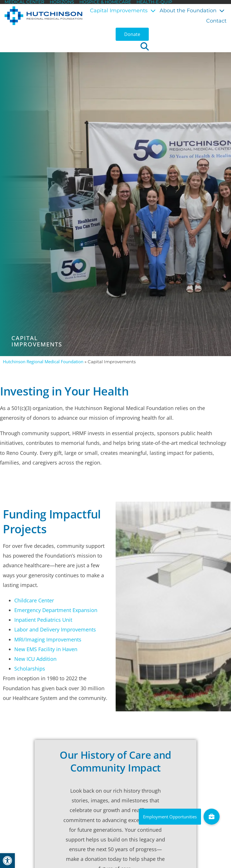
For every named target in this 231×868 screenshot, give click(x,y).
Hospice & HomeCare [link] (105, 2)
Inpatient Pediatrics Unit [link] (44, 620)
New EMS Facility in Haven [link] (46, 649)
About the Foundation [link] (192, 11)
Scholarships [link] (30, 669)
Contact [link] (216, 21)
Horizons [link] (62, 2)
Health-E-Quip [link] (154, 2)
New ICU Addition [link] (35, 659)
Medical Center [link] (24, 2)
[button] (145, 46)
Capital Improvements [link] (123, 11)
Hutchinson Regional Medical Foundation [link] (43, 362)
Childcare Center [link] (34, 600)
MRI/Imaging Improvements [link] (48, 639)
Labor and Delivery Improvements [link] (55, 629)
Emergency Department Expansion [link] (56, 610)
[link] (7, 861)
